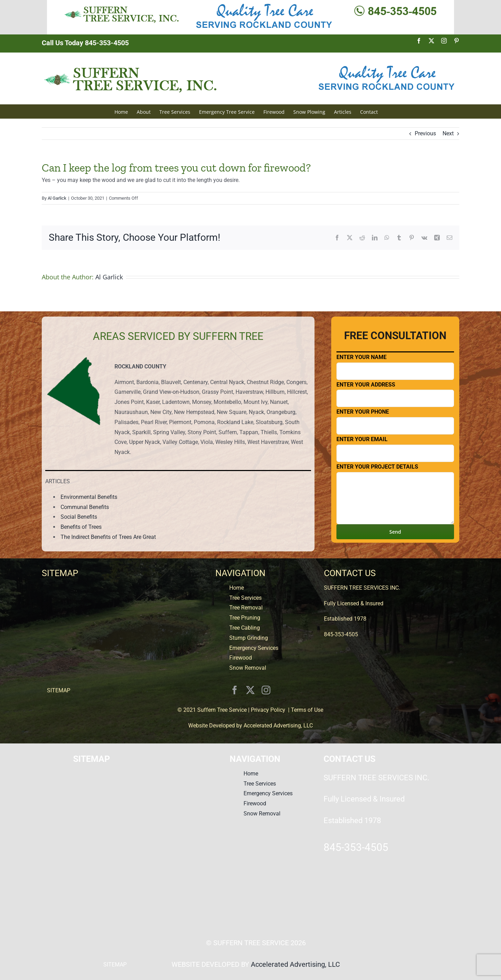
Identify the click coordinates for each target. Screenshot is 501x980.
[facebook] (235, 690)
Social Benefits (79, 517)
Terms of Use (307, 710)
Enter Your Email (395, 449)
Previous (425, 133)
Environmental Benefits (89, 497)
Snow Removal (248, 668)
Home (237, 588)
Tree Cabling (245, 628)
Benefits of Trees (81, 527)
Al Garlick (57, 198)
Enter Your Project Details (395, 494)
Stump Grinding (249, 638)
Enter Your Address (395, 394)
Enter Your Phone (395, 421)
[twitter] (250, 690)
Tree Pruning (245, 618)
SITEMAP (59, 690)
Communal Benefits (85, 507)
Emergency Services (254, 648)
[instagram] (266, 690)
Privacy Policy (268, 710)
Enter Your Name (395, 367)
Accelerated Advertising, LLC (278, 726)
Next (448, 133)
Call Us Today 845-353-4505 (85, 43)
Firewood (241, 658)
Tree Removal (246, 608)
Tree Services (245, 598)
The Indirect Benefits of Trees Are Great (108, 537)
